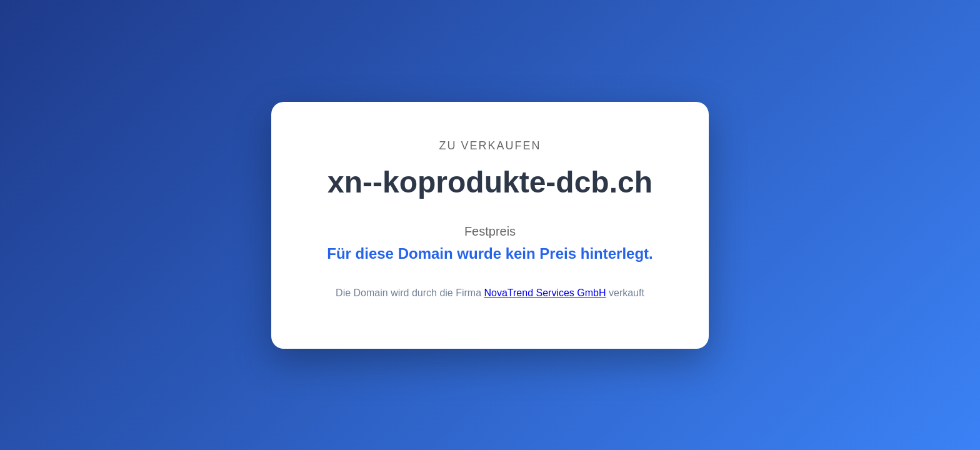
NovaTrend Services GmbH (545, 293)
